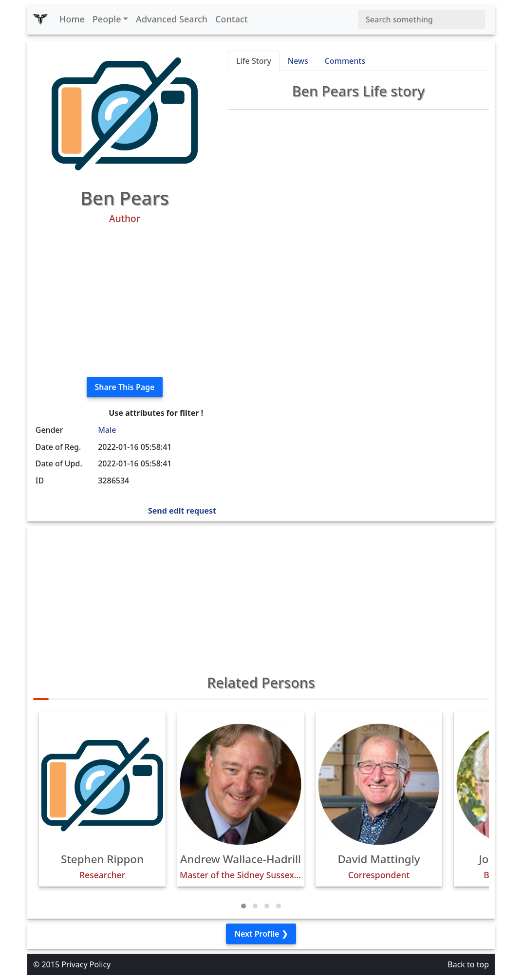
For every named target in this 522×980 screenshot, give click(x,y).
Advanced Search (172, 19)
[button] (243, 906)
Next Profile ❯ (261, 934)
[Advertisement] (125, 301)
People (107, 19)
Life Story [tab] (254, 61)
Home (72, 19)
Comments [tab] (345, 61)
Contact (232, 19)
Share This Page (125, 387)
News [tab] (298, 61)
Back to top (468, 964)
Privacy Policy (86, 964)
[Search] (421, 19)
